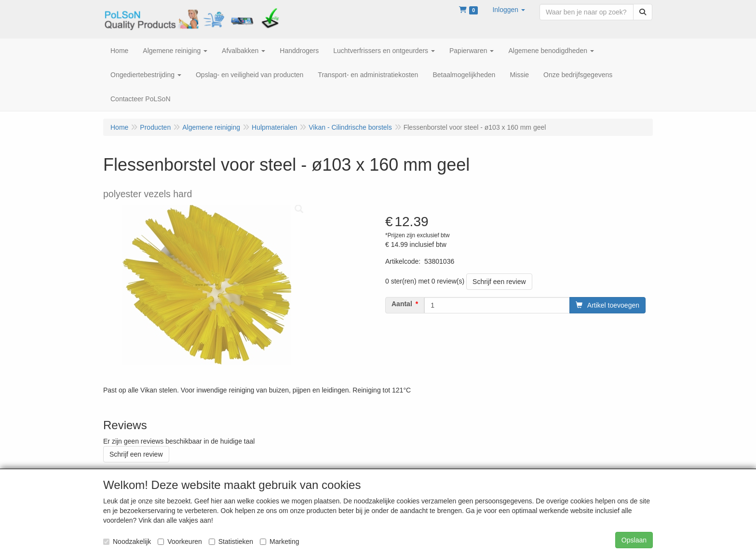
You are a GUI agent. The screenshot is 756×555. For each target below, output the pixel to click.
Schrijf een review (499, 282)
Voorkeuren (180, 541)
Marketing (279, 541)
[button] (509, 10)
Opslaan (634, 540)
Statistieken (231, 541)
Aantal (402, 304)
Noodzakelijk (127, 541)
